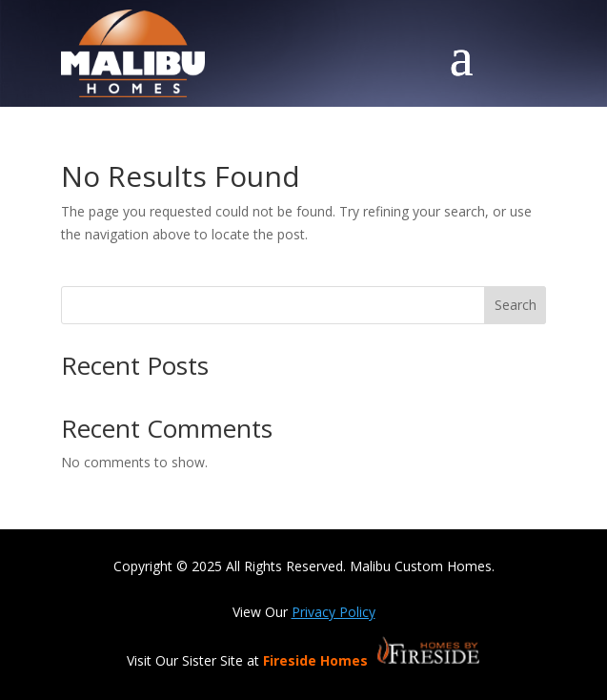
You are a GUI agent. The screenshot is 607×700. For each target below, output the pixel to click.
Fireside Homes (317, 660)
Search (516, 305)
